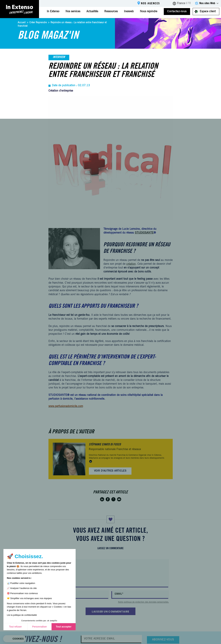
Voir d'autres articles (110, 471)
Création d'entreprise (61, 91)
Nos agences (150, 4)
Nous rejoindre (149, 12)
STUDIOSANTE (144, 233)
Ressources (111, 12)
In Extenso (53, 12)
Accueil (22, 23)
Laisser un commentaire (110, 612)
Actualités (92, 12)
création (131, 264)
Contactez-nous (177, 12)
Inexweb (129, 12)
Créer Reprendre (38, 23)
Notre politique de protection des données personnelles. (143, 602)
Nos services (73, 12)
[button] (14, 639)
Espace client (208, 12)
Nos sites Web (207, 3)
